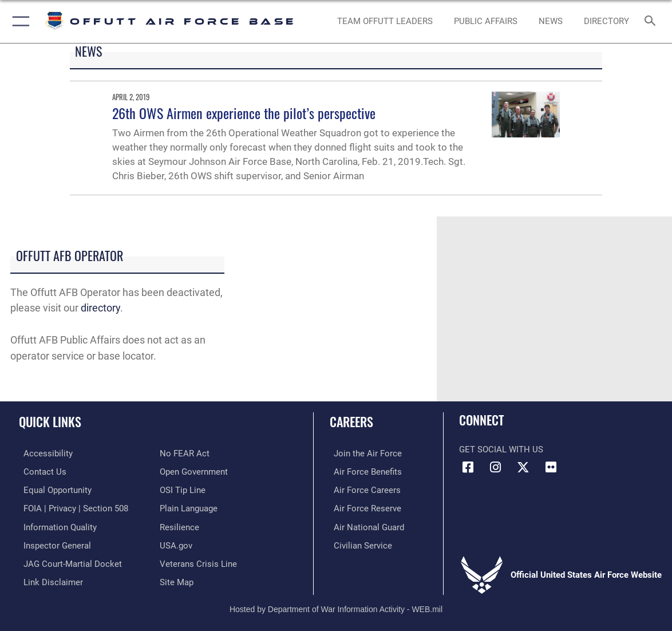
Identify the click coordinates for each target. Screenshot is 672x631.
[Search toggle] (652, 21)
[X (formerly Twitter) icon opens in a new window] (523, 467)
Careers (351, 421)
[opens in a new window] (606, 21)
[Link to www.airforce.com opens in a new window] (364, 453)
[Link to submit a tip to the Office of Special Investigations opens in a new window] (183, 490)
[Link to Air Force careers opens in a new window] (363, 490)
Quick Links (50, 421)
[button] (19, 21)
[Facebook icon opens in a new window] (468, 467)
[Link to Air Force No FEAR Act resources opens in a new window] (185, 453)
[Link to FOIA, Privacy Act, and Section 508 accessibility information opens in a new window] (71, 507)
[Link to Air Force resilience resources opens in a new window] (179, 525)
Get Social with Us (501, 449)
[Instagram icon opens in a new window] (496, 467)
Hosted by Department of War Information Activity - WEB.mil (336, 605)
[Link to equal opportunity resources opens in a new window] (53, 490)
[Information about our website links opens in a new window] (49, 579)
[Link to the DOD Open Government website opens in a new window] (194, 471)
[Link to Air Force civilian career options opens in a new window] (359, 543)
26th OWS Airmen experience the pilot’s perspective (244, 113)
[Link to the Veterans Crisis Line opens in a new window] (198, 561)
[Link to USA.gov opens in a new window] (176, 543)
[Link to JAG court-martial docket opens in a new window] (68, 561)
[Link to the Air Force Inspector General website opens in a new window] (53, 543)
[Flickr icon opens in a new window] (551, 467)
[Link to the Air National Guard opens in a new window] (365, 525)
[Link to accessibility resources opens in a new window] (44, 453)
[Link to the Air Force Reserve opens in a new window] (363, 507)
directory (100, 308)
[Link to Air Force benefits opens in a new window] (364, 471)
